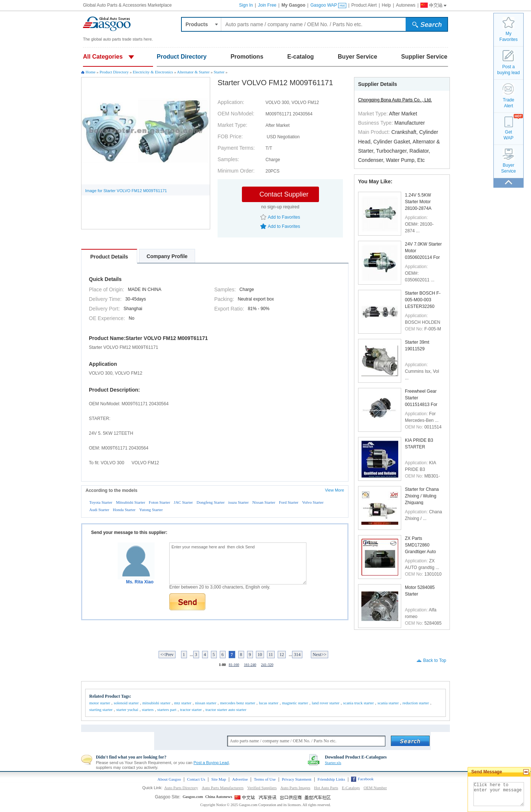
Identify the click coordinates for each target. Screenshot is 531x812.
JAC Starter (183, 502)
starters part (167, 709)
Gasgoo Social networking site (318, 797)
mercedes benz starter (238, 703)
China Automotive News (268, 797)
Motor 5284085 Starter (420, 591)
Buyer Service (358, 57)
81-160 (234, 665)
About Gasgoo (169, 779)
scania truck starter (359, 703)
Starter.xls (333, 763)
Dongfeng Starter (211, 502)
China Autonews (219, 797)
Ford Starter (289, 502)
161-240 (250, 665)
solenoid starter (126, 703)
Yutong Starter (151, 510)
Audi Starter (99, 510)
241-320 (267, 665)
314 (297, 655)
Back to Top (435, 660)
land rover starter (325, 703)
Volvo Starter (313, 502)
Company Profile (167, 256)
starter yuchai (127, 709)
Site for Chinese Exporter (291, 797)
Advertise (240, 779)
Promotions (247, 57)
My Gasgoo (293, 5)
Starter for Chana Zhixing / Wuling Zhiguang (422, 496)
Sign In (246, 5)
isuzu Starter (238, 502)
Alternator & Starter (193, 72)
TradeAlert (509, 103)
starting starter (101, 709)
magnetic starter (295, 703)
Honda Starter (124, 510)
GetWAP (509, 135)
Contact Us (196, 779)
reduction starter (416, 703)
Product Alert (364, 5)
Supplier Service (424, 57)
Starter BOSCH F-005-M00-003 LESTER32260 (423, 300)
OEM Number (375, 788)
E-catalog (301, 57)
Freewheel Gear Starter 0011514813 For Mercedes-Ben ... (422, 398)
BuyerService (509, 168)
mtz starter (183, 703)
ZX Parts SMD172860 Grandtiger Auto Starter (420, 545)
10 (260, 655)
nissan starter (206, 703)
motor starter (100, 703)
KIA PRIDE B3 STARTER (419, 444)
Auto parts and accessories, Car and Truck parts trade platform (107, 24)
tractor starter (191, 709)
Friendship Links (331, 779)
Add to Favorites (284, 217)
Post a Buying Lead (211, 763)
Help (386, 5)
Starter (219, 72)
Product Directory (182, 57)
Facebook (366, 779)
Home (91, 72)
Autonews (406, 5)
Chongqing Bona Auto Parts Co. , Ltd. (395, 100)
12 (282, 655)
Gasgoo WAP (328, 5)
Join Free (267, 5)
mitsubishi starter (156, 703)
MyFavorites (508, 37)
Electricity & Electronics (153, 72)
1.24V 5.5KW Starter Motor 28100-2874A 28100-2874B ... (421, 202)
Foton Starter (160, 502)
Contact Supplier (284, 194)
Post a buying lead (508, 70)
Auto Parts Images (295, 788)
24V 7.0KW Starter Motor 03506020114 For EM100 (423, 251)
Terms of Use (265, 779)
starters (148, 709)
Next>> (320, 655)
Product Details (109, 257)
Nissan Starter (264, 502)
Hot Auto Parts (326, 788)
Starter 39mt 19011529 (417, 346)
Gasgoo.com (193, 797)
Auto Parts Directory (181, 788)
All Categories (103, 57)
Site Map (219, 779)
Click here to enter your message (499, 794)
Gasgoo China (430, 4)
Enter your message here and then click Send (238, 563)
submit (428, 25)
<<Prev (167, 655)
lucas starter (269, 703)
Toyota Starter (101, 502)
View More (334, 490)
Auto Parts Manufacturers (223, 788)
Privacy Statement (296, 779)
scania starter (388, 703)
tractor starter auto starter (226, 709)
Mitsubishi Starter (130, 502)
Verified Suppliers (262, 788)
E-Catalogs (351, 788)
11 (271, 655)
